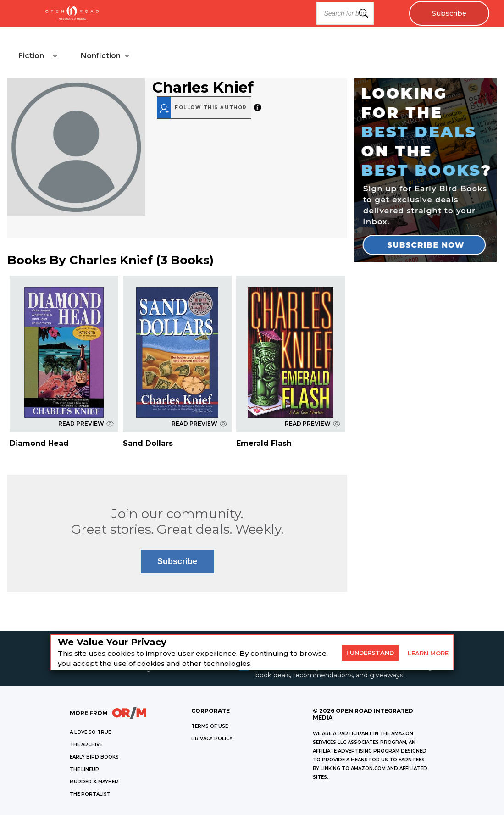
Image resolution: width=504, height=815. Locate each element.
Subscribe (449, 13)
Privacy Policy (212, 739)
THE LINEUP (84, 769)
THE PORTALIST (90, 794)
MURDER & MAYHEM (94, 782)
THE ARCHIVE (86, 745)
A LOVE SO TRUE (90, 732)
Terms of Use (210, 726)
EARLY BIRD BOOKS (94, 757)
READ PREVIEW (86, 424)
